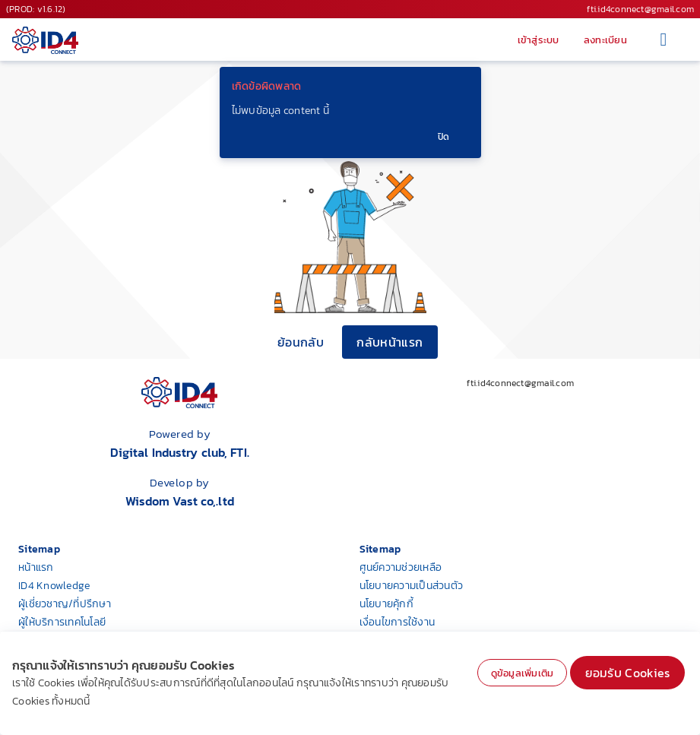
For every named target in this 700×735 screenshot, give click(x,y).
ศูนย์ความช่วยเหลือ (401, 567)
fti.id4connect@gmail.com (640, 9)
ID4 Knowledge (54, 586)
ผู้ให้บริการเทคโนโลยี (62, 622)
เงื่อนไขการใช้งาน (398, 622)
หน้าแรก (36, 567)
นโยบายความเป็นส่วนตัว (412, 586)
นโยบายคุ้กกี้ (386, 604)
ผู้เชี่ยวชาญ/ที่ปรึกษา (65, 604)
